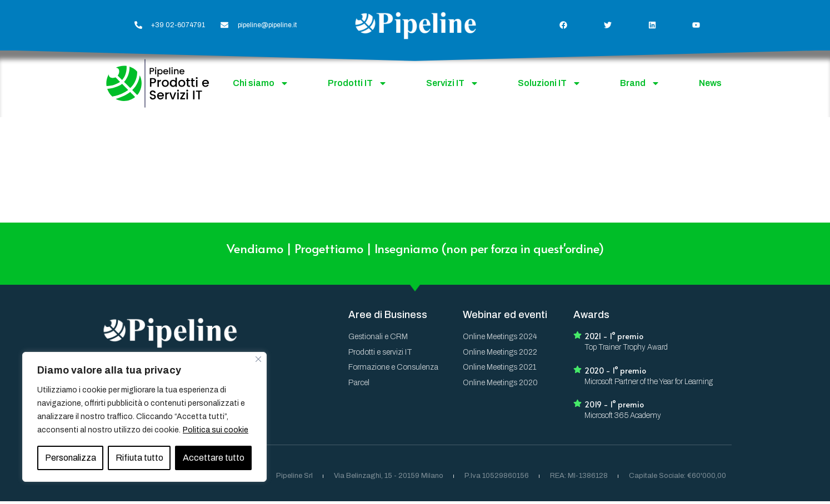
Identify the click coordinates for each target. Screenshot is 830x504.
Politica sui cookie (216, 430)
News (710, 83)
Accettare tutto (214, 458)
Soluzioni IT (549, 83)
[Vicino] (258, 359)
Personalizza (71, 458)
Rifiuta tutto (139, 458)
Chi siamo (261, 83)
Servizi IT (452, 83)
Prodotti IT (357, 83)
